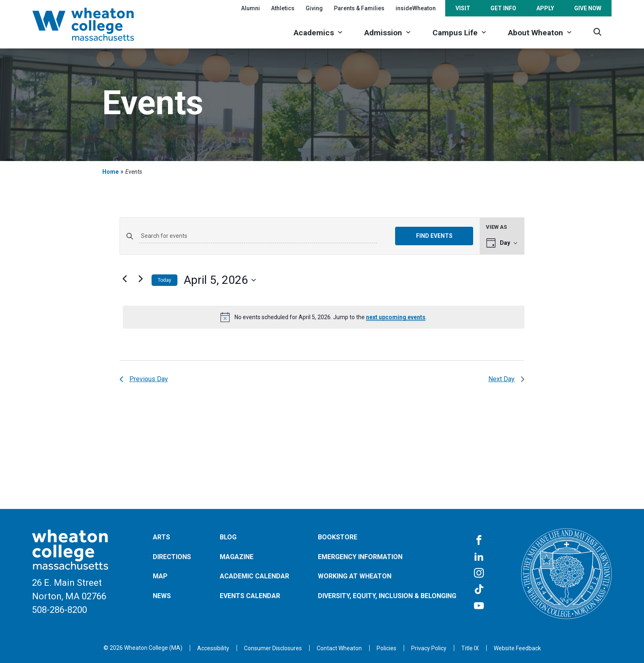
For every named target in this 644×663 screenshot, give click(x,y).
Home (110, 172)
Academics (314, 33)
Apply (545, 8)
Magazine (237, 557)
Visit (463, 8)
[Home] (94, 24)
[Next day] (140, 279)
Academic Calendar (254, 576)
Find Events (434, 236)
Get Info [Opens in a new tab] (503, 8)
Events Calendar (250, 596)
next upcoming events (396, 317)
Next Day (506, 379)
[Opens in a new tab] (339, 648)
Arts (161, 537)
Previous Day (144, 379)
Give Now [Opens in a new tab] (588, 8)
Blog (228, 537)
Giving (314, 8)
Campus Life (455, 33)
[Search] (597, 32)
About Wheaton (536, 33)
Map (160, 576)
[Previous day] (124, 279)
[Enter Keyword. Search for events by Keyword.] (258, 236)
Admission (383, 33)
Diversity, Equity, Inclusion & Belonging (387, 596)
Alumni (251, 8)
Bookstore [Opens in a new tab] (338, 537)
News (162, 596)
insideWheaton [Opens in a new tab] (416, 8)
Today (164, 280)
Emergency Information (360, 557)
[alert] (324, 317)
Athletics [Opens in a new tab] (283, 8)
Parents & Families (359, 8)
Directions (172, 557)
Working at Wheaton (355, 576)
